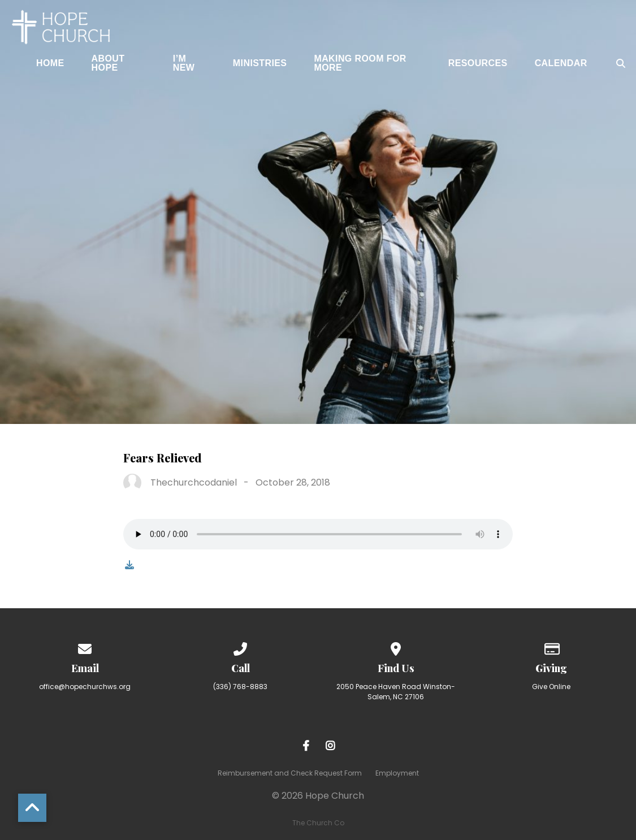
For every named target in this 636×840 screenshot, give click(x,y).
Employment (397, 773)
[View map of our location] (396, 647)
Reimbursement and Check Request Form (290, 773)
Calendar (561, 63)
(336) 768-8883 (240, 687)
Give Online (551, 687)
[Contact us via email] (85, 647)
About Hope (108, 63)
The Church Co (318, 823)
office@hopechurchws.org (85, 687)
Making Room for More (360, 63)
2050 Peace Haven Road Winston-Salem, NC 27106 (396, 692)
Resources (478, 63)
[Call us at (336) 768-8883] (240, 647)
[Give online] (551, 647)
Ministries (260, 63)
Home (50, 63)
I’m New (184, 63)
